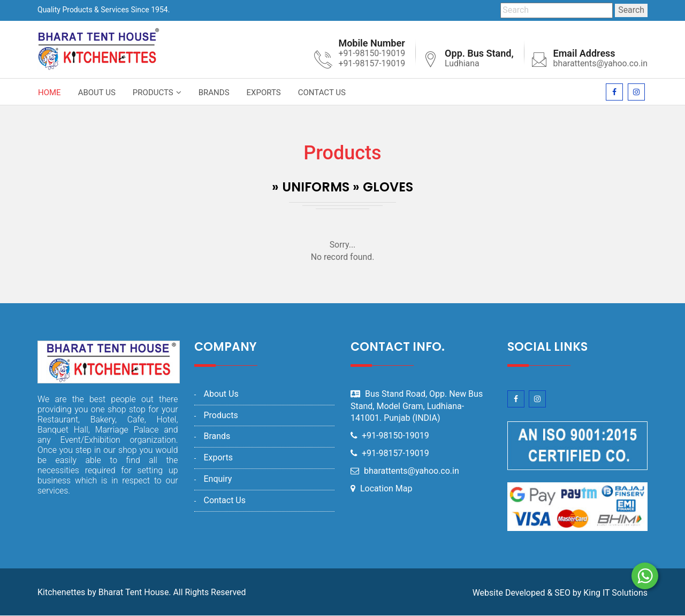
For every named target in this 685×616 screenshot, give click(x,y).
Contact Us (322, 93)
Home (50, 93)
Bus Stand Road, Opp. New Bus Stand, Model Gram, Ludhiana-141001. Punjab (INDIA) (417, 406)
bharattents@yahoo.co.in (600, 64)
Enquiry (218, 479)
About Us (97, 93)
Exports (264, 93)
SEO (562, 593)
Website (488, 593)
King (592, 593)
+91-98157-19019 (396, 454)
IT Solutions (625, 593)
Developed (525, 593)
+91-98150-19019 (396, 436)
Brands (214, 93)
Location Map (386, 488)
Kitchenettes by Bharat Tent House (103, 593)
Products (153, 93)
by (577, 593)
